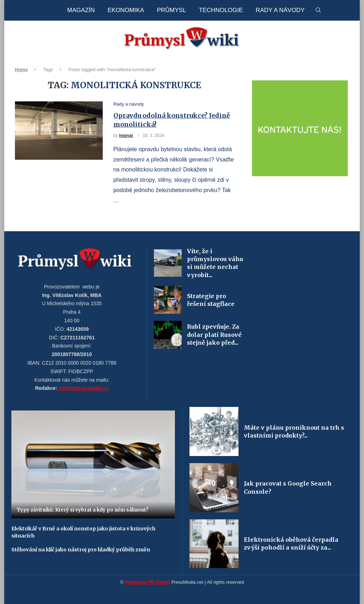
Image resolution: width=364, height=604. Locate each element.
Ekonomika (126, 10)
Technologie (221, 10)
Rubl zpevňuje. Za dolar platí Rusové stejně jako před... (214, 335)
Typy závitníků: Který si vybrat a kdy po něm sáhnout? (83, 510)
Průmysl (171, 10)
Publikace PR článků (147, 582)
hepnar (126, 136)
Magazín (81, 10)
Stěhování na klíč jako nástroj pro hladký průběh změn (81, 550)
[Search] (318, 10)
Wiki (47, 10)
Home (21, 70)
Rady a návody (280, 10)
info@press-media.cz (84, 388)
